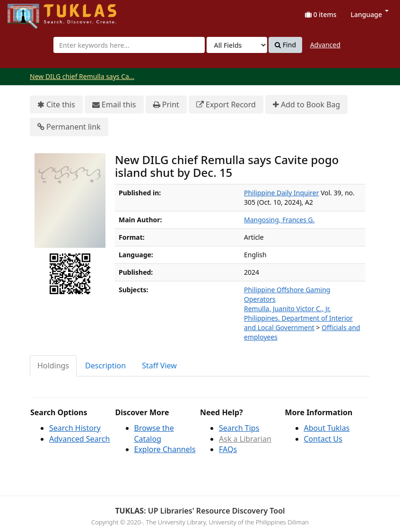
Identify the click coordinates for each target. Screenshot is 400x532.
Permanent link (69, 127)
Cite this (56, 105)
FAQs (228, 449)
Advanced (325, 45)
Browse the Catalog (154, 433)
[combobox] (129, 45)
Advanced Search (79, 439)
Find (285, 45)
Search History (75, 428)
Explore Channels (165, 449)
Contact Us (323, 439)
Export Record (226, 105)
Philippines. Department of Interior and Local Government (298, 323)
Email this (114, 105)
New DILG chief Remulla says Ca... (82, 76)
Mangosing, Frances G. (279, 220)
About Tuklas (327, 428)
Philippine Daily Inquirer (282, 193)
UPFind (31, 12)
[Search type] (237, 45)
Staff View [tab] (159, 366)
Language (370, 14)
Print (166, 105)
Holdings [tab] (53, 366)
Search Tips (239, 428)
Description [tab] (105, 366)
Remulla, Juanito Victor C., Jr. (287, 309)
